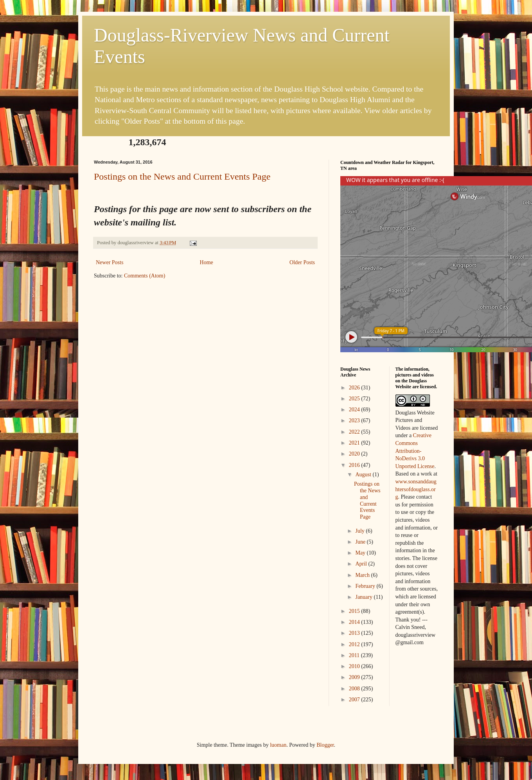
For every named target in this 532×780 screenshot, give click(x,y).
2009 (355, 677)
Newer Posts (110, 262)
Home (207, 262)
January (364, 597)
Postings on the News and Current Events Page (182, 177)
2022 (355, 432)
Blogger (325, 745)
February (366, 586)
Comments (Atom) (145, 276)
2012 (355, 644)
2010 (355, 666)
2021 (355, 443)
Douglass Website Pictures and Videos (415, 420)
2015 (355, 611)
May (361, 553)
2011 (355, 655)
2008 (355, 689)
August (364, 475)
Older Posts (302, 262)
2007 (355, 700)
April (362, 564)
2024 (355, 410)
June (361, 542)
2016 (355, 465)
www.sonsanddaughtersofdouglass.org (416, 489)
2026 (355, 388)
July (360, 531)
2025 (355, 399)
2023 (355, 421)
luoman (278, 745)
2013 (355, 633)
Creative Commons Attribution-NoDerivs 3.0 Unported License (415, 451)
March (363, 575)
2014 (355, 622)
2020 (355, 454)
